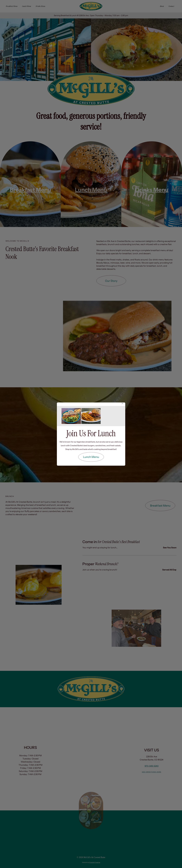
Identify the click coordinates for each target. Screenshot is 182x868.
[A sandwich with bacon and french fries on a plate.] (111, 416)
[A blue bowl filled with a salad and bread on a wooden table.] (71, 416)
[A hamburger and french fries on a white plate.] (91, 416)
